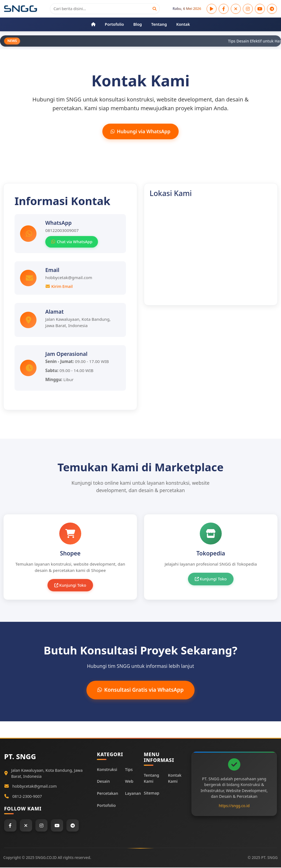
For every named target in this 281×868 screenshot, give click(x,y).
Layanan (133, 794)
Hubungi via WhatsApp (141, 132)
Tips (129, 770)
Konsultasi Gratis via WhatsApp (140, 690)
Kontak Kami (175, 778)
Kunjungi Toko (70, 585)
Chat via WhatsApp (72, 242)
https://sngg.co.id (234, 806)
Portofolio (106, 806)
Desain (103, 782)
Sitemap (151, 794)
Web (129, 782)
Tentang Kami (151, 778)
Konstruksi (107, 770)
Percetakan (107, 794)
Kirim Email (59, 286)
